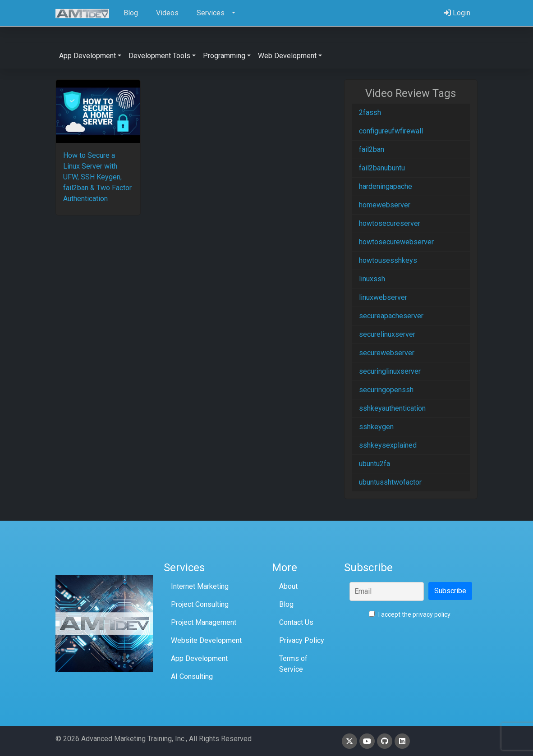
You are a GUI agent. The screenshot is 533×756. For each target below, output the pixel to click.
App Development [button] (87, 56)
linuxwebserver (383, 297)
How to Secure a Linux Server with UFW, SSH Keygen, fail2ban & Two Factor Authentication (97, 177)
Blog (286, 604)
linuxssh (372, 279)
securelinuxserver (387, 334)
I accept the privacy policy (410, 614)
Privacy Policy (302, 640)
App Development (199, 658)
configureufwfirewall (391, 131)
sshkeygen (376, 427)
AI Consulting (192, 676)
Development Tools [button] (159, 56)
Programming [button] (224, 56)
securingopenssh (386, 390)
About (288, 586)
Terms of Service (293, 664)
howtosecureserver (390, 223)
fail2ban (372, 149)
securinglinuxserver (390, 371)
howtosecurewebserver (396, 242)
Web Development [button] (287, 56)
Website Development (206, 640)
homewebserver (385, 205)
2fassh (370, 112)
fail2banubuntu (382, 168)
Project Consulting (200, 604)
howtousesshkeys (388, 260)
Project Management (204, 622)
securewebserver (387, 353)
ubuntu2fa (374, 464)
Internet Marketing (200, 586)
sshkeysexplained (388, 445)
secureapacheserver (391, 316)
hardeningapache (386, 186)
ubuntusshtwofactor (390, 482)
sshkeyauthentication (392, 408)
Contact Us (296, 622)
